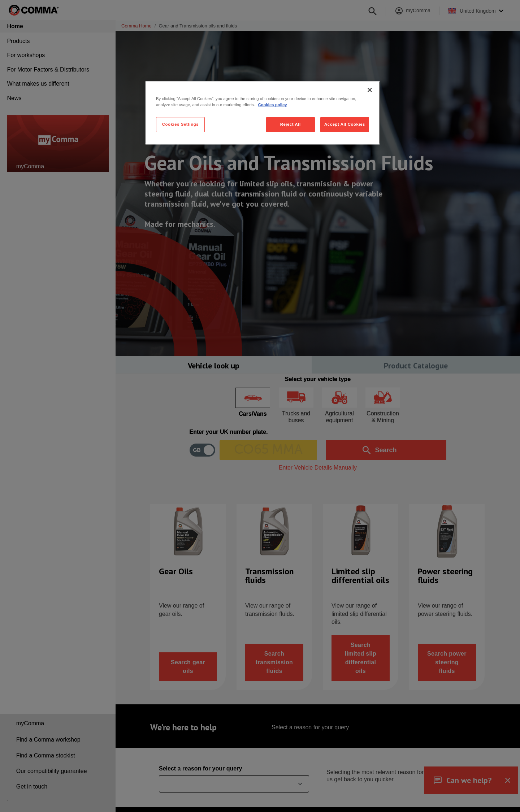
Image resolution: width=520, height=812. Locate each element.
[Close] (370, 90)
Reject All (291, 124)
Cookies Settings (180, 124)
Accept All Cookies (345, 124)
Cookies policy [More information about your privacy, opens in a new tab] (272, 105)
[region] (263, 113)
